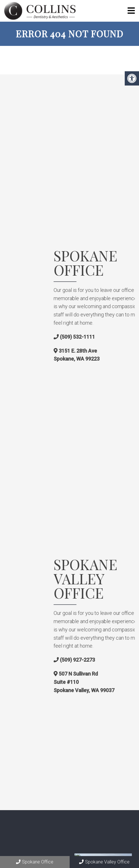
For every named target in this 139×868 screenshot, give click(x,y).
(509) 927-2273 (119, 660)
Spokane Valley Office (104, 862)
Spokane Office (35, 862)
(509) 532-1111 (119, 337)
